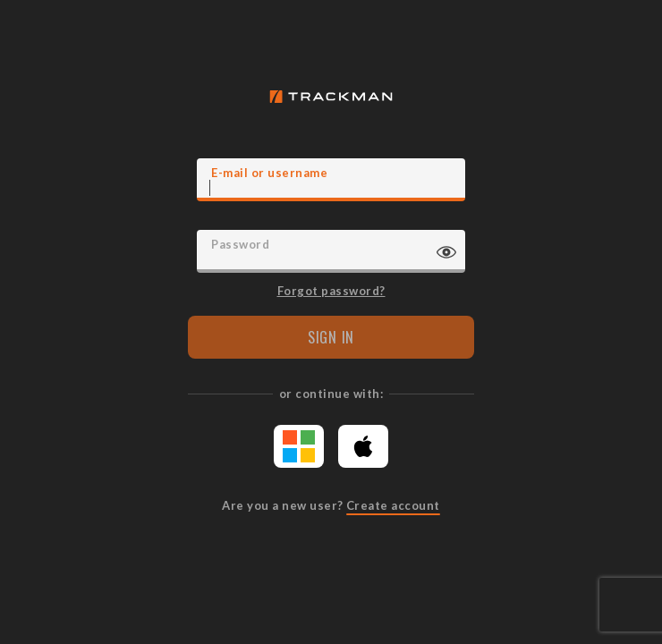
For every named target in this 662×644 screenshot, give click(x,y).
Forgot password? (331, 290)
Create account (393, 505)
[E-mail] (331, 180)
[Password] (331, 251)
